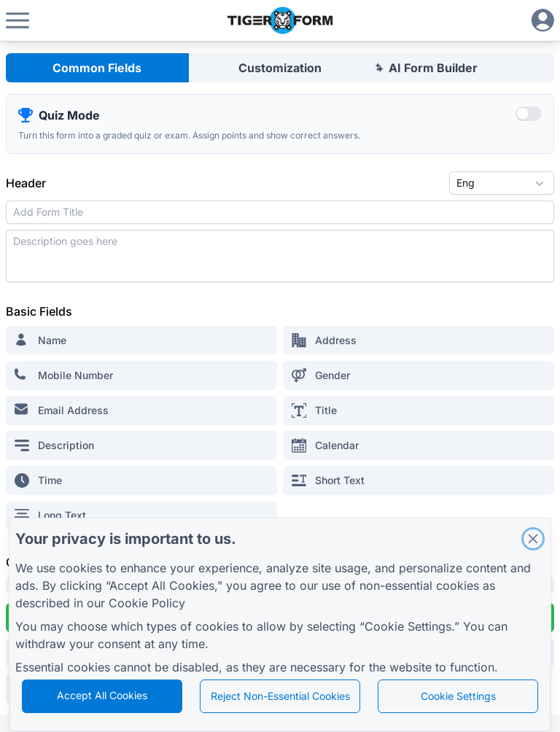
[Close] (533, 539)
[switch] (529, 114)
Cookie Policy (147, 603)
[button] (17, 20)
